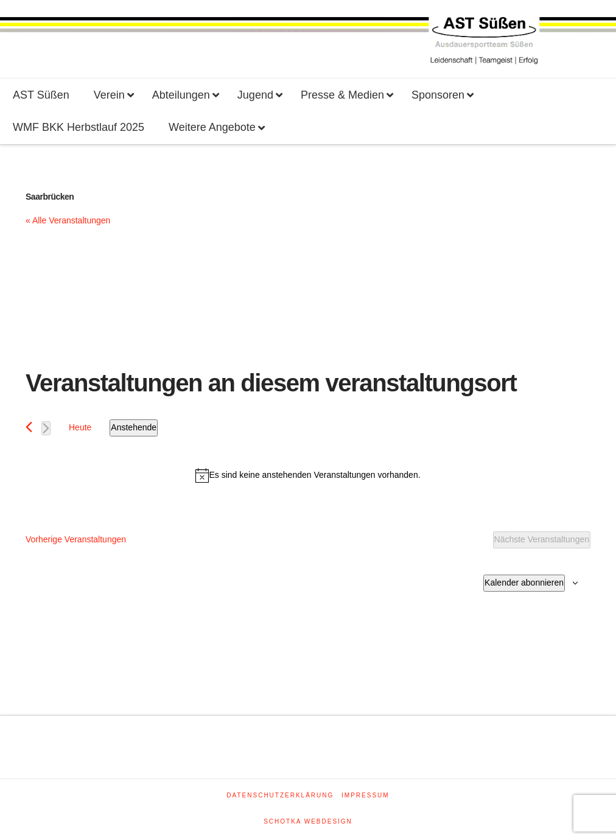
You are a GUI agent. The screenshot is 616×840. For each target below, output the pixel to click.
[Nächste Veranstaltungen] (46, 428)
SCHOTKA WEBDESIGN (308, 821)
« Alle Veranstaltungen (68, 220)
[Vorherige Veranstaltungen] (29, 427)
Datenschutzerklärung (280, 795)
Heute (80, 427)
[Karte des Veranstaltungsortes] (167, 289)
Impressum (366, 795)
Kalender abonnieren (524, 583)
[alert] (308, 475)
